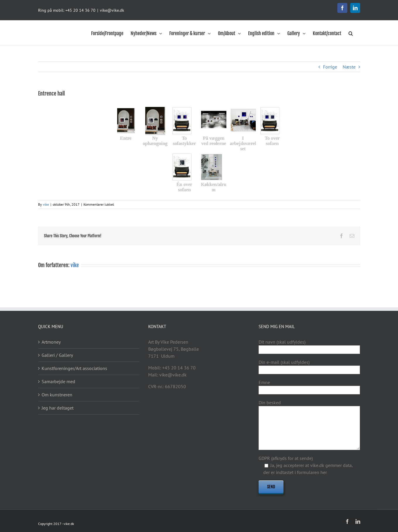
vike (46, 204)
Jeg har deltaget (58, 408)
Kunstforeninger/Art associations (74, 368)
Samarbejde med (58, 381)
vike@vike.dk (112, 10)
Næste (349, 67)
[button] (351, 33)
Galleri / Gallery (57, 355)
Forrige (330, 67)
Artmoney (51, 342)
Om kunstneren (57, 395)
